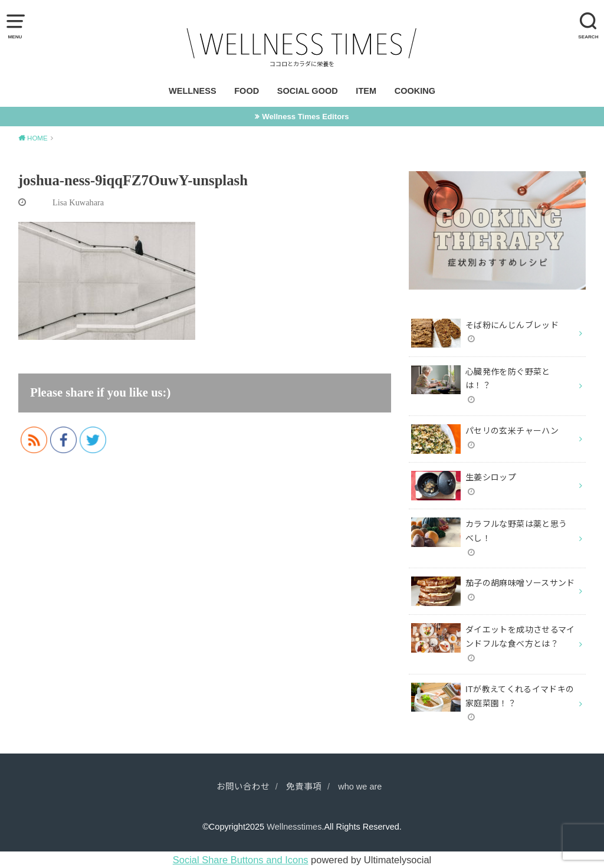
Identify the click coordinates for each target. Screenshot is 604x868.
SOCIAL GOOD (308, 91)
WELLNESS (193, 91)
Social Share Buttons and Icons (241, 860)
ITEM (366, 91)
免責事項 (304, 787)
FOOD (247, 91)
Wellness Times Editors (305, 117)
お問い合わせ (243, 787)
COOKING (415, 91)
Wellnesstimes (294, 827)
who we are (360, 787)
